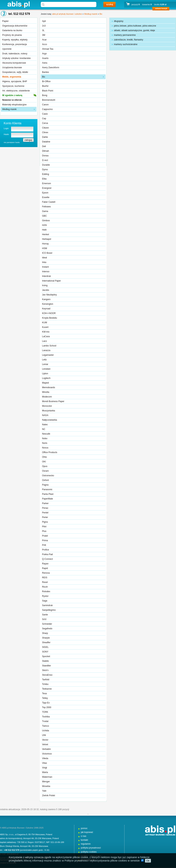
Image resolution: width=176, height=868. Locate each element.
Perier (45, 517)
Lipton (45, 374)
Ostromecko (48, 476)
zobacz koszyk (162, 9)
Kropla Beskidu (50, 318)
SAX (44, 619)
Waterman (47, 777)
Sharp (45, 633)
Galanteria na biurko (12, 30)
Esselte (46, 197)
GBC (44, 216)
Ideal (44, 258)
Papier (5, 21)
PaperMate (48, 499)
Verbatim (46, 749)
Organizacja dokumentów (15, 26)
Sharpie (46, 638)
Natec (45, 425)
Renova (46, 573)
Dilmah (45, 151)
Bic (101, 14)
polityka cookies (89, 852)
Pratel (45, 536)
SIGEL (45, 647)
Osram (45, 471)
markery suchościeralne (126, 44)
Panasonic (47, 489)
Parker (45, 503)
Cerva (45, 123)
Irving (45, 285)
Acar (44, 40)
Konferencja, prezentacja (15, 44)
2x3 (44, 26)
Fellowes (46, 207)
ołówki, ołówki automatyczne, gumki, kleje (134, 30)
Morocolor (47, 406)
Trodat (45, 721)
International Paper (51, 281)
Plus (44, 531)
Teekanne (47, 689)
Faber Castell (49, 202)
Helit (44, 230)
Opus (45, 466)
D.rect (45, 160)
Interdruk (46, 276)
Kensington (48, 304)
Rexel (45, 582)
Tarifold (46, 680)
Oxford (45, 480)
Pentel (45, 513)
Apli (44, 21)
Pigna (45, 522)
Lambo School (49, 346)
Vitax (44, 763)
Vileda (45, 758)
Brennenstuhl (49, 100)
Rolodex (46, 591)
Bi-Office (46, 81)
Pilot (44, 527)
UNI (44, 735)
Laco (44, 341)
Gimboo (46, 221)
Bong (45, 95)
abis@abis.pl (13, 854)
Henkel (45, 234)
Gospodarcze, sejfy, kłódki (15, 72)
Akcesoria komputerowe (14, 63)
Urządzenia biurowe (12, 68)
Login (6, 128)
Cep (44, 119)
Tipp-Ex (46, 703)
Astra (45, 63)
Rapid (45, 568)
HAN (44, 225)
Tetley (45, 698)
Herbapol (47, 239)
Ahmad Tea (48, 49)
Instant (45, 267)
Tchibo (45, 684)
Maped (45, 383)
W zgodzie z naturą (12, 95)
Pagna (45, 485)
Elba (44, 179)
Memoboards (49, 387)
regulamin (86, 844)
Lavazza (46, 350)
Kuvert (45, 327)
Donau (45, 156)
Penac (45, 508)
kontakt (84, 840)
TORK (45, 712)
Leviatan (46, 369)
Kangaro (46, 299)
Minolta (46, 392)
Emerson (47, 183)
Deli (44, 146)
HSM (45, 248)
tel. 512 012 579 (19, 14)
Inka (44, 262)
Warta (45, 772)
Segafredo (47, 629)
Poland (49, 834)
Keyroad (46, 309)
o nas (84, 836)
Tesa (44, 693)
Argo (44, 54)
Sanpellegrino (49, 610)
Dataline (46, 142)
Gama (45, 211)
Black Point (48, 91)
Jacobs (46, 290)
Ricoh (45, 587)
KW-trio (46, 332)
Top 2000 (47, 707)
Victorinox (47, 754)
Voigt (45, 768)
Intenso (46, 272)
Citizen (45, 128)
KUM (45, 323)
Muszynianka (49, 411)
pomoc (84, 828)
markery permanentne (125, 35)
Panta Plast (48, 494)
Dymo (45, 170)
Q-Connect (47, 559)
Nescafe (46, 434)
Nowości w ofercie (12, 100)
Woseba (46, 786)
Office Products (50, 452)
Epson (45, 193)
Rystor (45, 596)
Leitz (44, 360)
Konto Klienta (13, 123)
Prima (45, 540)
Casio (45, 114)
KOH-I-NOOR (49, 313)
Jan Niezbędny (49, 295)
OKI (44, 462)
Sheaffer (46, 642)
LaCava (46, 336)
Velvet (45, 744)
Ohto (44, 457)
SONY (45, 652)
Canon (45, 105)
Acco (45, 44)
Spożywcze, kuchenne (13, 86)
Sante (45, 615)
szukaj (109, 4)
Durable (46, 165)
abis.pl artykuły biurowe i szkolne (19, 5)
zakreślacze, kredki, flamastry (128, 40)
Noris (45, 443)
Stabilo (45, 661)
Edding (45, 174)
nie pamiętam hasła (12, 142)
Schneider (47, 624)
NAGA (45, 415)
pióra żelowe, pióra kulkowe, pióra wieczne (135, 26)
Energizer (47, 188)
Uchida (45, 731)
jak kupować (87, 832)
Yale (44, 791)
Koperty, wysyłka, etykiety (15, 40)
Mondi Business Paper (53, 401)
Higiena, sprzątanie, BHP (15, 81)
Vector (45, 740)
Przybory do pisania (12, 35)
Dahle (45, 137)
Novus (45, 448)
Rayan (45, 564)
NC (44, 429)
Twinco (45, 726)
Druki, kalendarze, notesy (15, 54)
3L (43, 30)
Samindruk (47, 605)
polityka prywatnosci (91, 848)
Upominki (7, 49)
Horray (45, 244)
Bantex (45, 72)
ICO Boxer (47, 253)
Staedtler (47, 666)
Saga (45, 601)
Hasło (6, 134)
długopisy (119, 21)
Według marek (9, 109)
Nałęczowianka (50, 420)
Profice (45, 550)
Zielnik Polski (49, 795)
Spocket (46, 656)
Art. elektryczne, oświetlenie (16, 91)
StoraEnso (47, 675)
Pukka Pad (47, 554)
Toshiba (46, 717)
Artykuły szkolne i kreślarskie (16, 58)
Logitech (46, 378)
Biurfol (45, 86)
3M (44, 35)
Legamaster (48, 355)
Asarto (45, 58)
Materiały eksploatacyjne (14, 105)
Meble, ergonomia (12, 77)
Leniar (45, 364)
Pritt (44, 545)
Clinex (45, 132)
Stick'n (45, 670)
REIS (45, 578)
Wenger (46, 782)
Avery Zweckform (51, 68)
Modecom (47, 397)
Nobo (45, 438)
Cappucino (47, 109)
